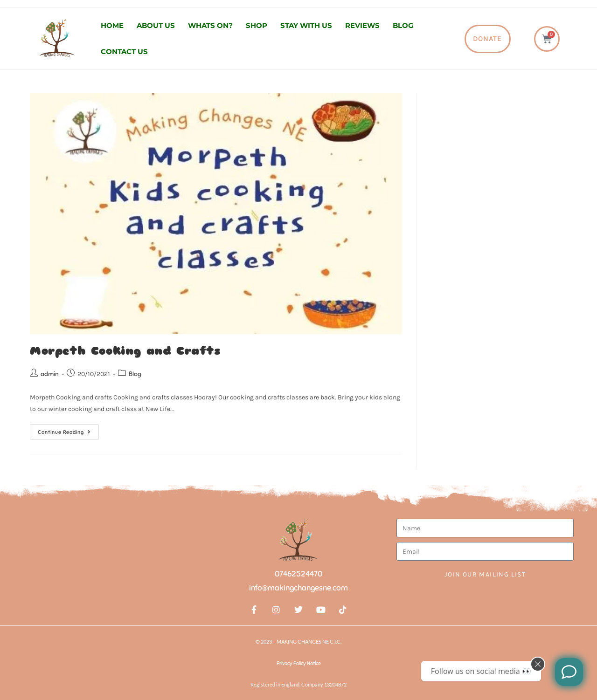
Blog (403, 25)
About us (156, 25)
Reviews (362, 25)
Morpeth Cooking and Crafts (125, 351)
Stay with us (306, 25)
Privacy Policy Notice (299, 663)
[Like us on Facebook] (569, 672)
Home (112, 25)
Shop (257, 25)
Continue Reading (68, 430)
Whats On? (210, 25)
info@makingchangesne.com (298, 588)
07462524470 (298, 574)
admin (50, 374)
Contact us (124, 51)
